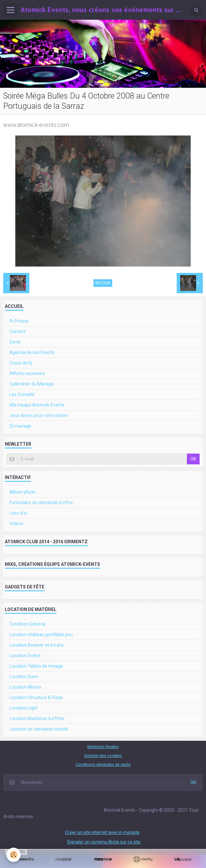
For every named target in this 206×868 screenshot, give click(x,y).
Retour (103, 283)
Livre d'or (19, 513)
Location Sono (24, 677)
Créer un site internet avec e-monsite (102, 832)
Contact (18, 331)
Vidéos (16, 524)
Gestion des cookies (103, 756)
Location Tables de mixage (36, 666)
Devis (15, 342)
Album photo (23, 492)
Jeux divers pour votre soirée (39, 415)
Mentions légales (103, 747)
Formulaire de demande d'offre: (42, 503)
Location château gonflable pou (41, 635)
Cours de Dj (21, 363)
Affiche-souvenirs (27, 373)
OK (193, 459)
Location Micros (25, 687)
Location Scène (25, 656)
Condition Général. (28, 624)
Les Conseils (22, 394)
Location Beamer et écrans (37, 645)
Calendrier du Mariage (32, 384)
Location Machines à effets (37, 719)
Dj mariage (20, 426)
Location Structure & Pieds (36, 698)
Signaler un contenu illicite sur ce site (104, 842)
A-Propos (19, 321)
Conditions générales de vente (103, 764)
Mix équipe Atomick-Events (37, 405)
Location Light (24, 708)
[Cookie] (14, 855)
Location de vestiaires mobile (39, 729)
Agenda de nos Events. (33, 352)
